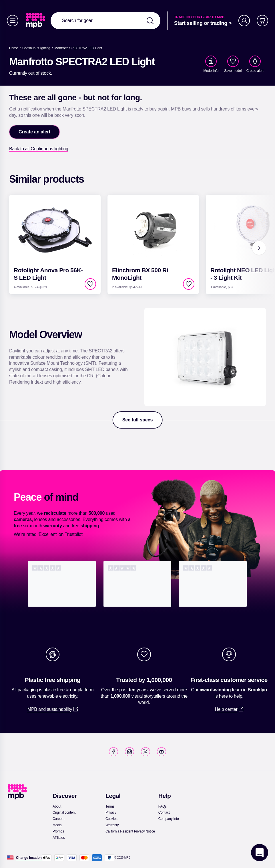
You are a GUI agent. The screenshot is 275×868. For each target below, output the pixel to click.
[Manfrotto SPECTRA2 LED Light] (78, 48)
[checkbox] (233, 61)
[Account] (244, 21)
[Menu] (13, 21)
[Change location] (29, 858)
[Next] (259, 248)
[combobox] (105, 21)
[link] (36, 21)
